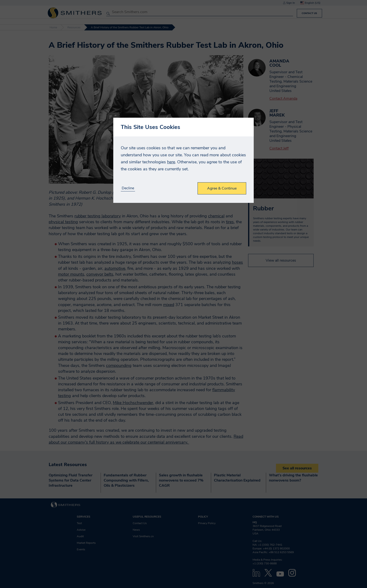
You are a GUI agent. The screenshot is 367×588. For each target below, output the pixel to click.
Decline (128, 188)
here (171, 162)
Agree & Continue (222, 188)
